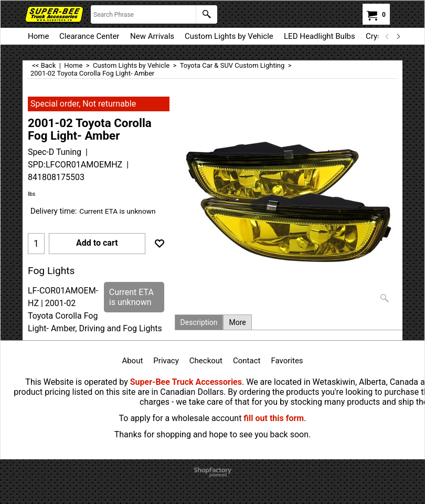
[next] (398, 36)
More (237, 322)
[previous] (387, 36)
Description (199, 322)
